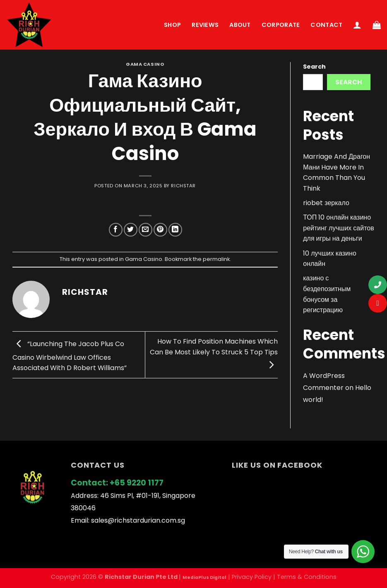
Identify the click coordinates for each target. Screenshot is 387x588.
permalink (216, 259)
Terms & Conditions (307, 577)
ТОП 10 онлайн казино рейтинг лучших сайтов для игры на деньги (339, 228)
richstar (183, 186)
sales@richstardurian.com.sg (138, 520)
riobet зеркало (326, 203)
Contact (326, 25)
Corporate (281, 25)
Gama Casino (145, 64)
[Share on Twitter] (131, 230)
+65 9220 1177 (137, 483)
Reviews (205, 25)
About (240, 25)
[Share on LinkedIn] (175, 230)
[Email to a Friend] (145, 230)
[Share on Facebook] (116, 230)
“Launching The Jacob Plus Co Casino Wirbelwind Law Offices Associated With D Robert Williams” (70, 356)
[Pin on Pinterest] (160, 230)
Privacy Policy (252, 577)
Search (314, 67)
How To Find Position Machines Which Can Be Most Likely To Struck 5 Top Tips (214, 353)
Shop (172, 25)
